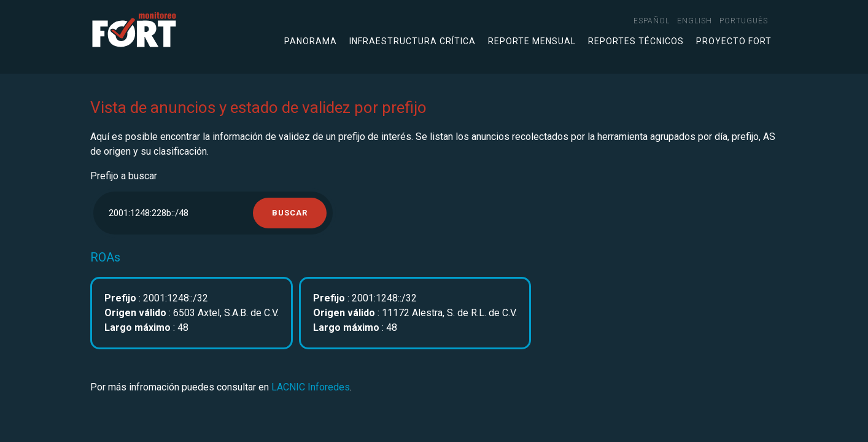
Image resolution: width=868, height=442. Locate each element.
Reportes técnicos (636, 41)
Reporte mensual (532, 41)
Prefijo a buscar (124, 176)
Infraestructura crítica (413, 41)
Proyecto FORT (734, 41)
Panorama (311, 41)
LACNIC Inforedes (311, 387)
